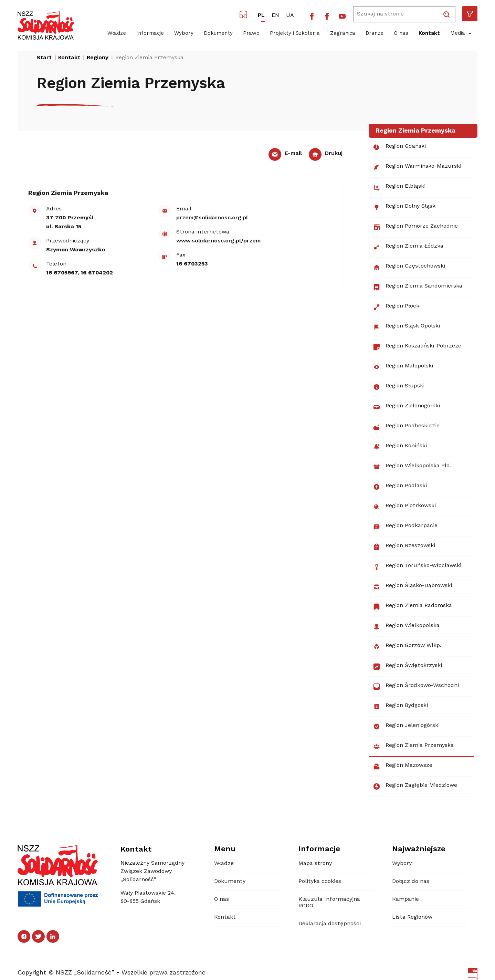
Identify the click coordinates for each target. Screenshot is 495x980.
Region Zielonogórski (406, 407)
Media (461, 34)
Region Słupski (399, 387)
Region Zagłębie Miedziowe (415, 786)
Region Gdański (399, 147)
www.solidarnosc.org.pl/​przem (218, 241)
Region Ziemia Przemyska (413, 747)
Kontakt (429, 34)
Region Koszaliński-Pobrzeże (417, 347)
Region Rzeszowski (404, 547)
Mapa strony (315, 864)
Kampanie (406, 899)
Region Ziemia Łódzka (408, 247)
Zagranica (343, 34)
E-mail (285, 154)
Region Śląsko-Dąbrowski (412, 587)
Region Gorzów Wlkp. (407, 647)
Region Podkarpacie (405, 527)
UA (290, 15)
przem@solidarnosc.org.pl (212, 218)
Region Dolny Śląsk (404, 207)
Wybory (184, 34)
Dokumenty (218, 34)
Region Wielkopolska (406, 627)
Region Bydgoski (400, 707)
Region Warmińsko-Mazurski (417, 167)
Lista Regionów (412, 917)
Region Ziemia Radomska (412, 607)
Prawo (251, 34)
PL (261, 15)
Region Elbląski (399, 187)
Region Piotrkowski (404, 507)
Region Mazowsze (403, 767)
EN (275, 15)
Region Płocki (397, 307)
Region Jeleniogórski (406, 727)
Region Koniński (400, 447)
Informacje (150, 34)
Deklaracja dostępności (330, 924)
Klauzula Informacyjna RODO (329, 903)
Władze (117, 34)
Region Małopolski (403, 367)
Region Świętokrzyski (407, 667)
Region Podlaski (400, 487)
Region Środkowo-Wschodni (416, 687)
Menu (225, 849)
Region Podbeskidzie (406, 427)
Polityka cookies (320, 882)
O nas (401, 34)
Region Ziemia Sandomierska (418, 287)
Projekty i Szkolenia (295, 34)
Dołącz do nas (411, 882)
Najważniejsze (419, 849)
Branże (375, 34)
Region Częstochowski (409, 267)
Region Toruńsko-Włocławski (417, 567)
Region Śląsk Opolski (406, 327)
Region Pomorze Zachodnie (415, 227)
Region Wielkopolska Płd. (412, 467)
